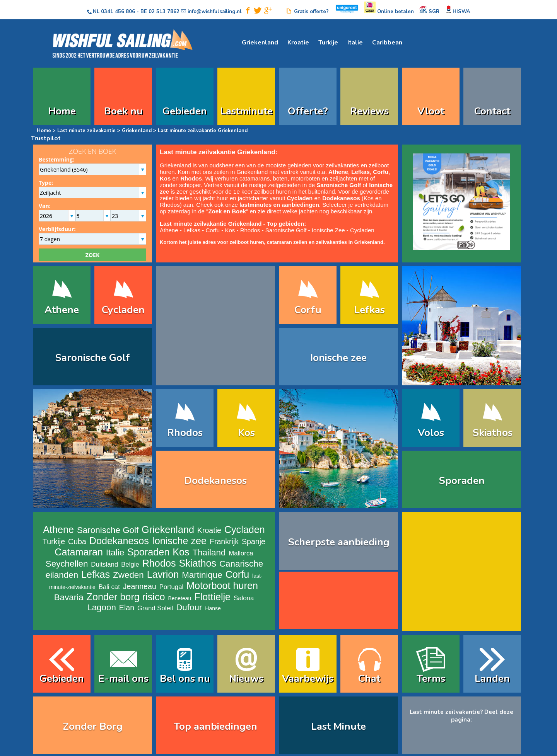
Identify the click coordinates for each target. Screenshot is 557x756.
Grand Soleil (155, 608)
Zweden (128, 575)
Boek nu (123, 111)
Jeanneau (140, 586)
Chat (369, 679)
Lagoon (102, 607)
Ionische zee (338, 358)
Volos (431, 433)
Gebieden (185, 111)
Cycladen (300, 198)
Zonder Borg (93, 726)
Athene (169, 230)
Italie (355, 43)
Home (62, 111)
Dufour (189, 607)
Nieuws (246, 679)
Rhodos (191, 178)
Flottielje (212, 597)
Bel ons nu (185, 679)
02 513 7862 (164, 12)
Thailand (209, 553)
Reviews (369, 111)
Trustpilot (46, 138)
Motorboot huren (222, 586)
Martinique (202, 575)
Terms (431, 679)
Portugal (172, 587)
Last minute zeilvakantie (86, 131)
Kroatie (298, 43)
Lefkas (361, 172)
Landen (492, 679)
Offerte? (308, 111)
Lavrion (163, 574)
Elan (127, 608)
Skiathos (492, 433)
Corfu (213, 230)
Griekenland (260, 43)
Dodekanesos (341, 198)
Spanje (254, 541)
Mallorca (241, 553)
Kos (165, 178)
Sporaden (462, 481)
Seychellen (67, 564)
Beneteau (179, 598)
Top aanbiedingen (215, 726)
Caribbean (387, 43)
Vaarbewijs (308, 679)
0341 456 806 (118, 12)
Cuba (77, 541)
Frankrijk (224, 541)
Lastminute (246, 111)
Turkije (328, 43)
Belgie (130, 564)
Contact (492, 111)
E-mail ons (123, 679)
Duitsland (104, 564)
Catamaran (79, 552)
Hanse (213, 608)
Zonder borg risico (126, 597)
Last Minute (338, 726)
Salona (244, 598)
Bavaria (69, 597)
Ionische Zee (328, 230)
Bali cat (109, 587)
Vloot (431, 111)
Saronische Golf (339, 185)
